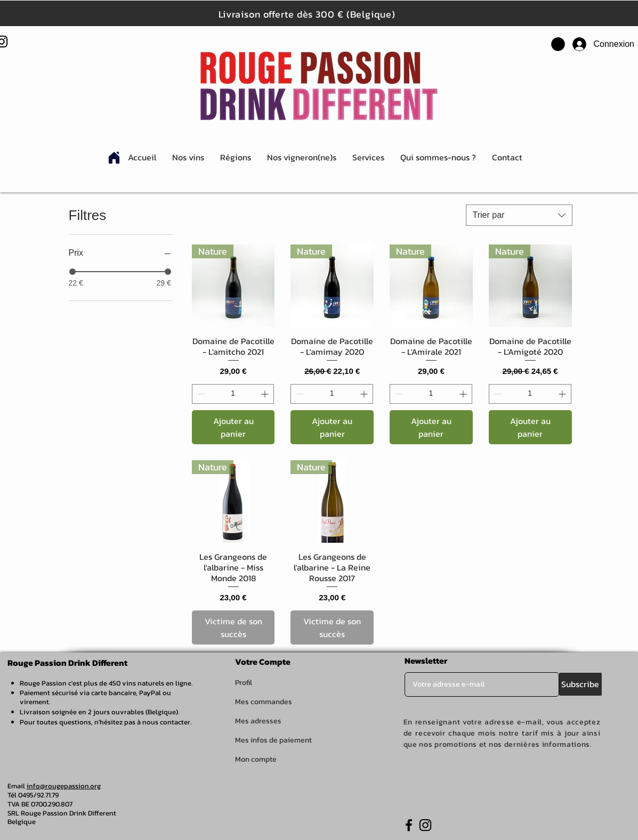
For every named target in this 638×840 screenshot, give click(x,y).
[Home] (114, 158)
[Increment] (266, 394)
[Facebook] (409, 825)
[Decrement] (200, 394)
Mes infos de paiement (273, 740)
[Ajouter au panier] (233, 427)
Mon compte (256, 759)
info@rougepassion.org (64, 786)
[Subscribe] (580, 684)
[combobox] (519, 215)
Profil (244, 683)
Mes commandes (264, 702)
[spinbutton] (233, 394)
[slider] (72, 272)
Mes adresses (258, 721)
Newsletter (426, 660)
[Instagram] (425, 825)
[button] (558, 44)
